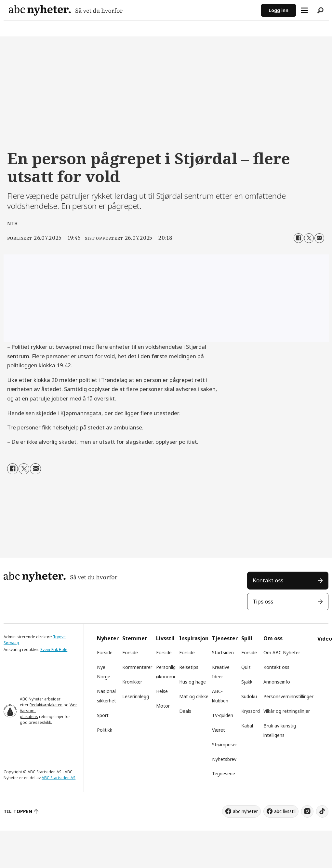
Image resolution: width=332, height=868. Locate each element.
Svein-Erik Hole (54, 650)
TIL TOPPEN (18, 811)
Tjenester (225, 638)
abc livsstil (285, 811)
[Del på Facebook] (299, 238)
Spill (247, 638)
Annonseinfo (277, 682)
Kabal (247, 726)
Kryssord (251, 711)
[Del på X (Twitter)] (309, 238)
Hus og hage (193, 682)
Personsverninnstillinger (288, 696)
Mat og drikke (194, 696)
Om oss (273, 638)
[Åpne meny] (304, 10)
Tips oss (263, 601)
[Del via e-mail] (319, 238)
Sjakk (247, 682)
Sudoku (249, 696)
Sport (103, 715)
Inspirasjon (194, 638)
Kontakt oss (268, 580)
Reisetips (189, 667)
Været (219, 730)
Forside (105, 652)
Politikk (105, 730)
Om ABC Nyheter (282, 652)
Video (325, 639)
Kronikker (132, 682)
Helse (162, 691)
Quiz (246, 667)
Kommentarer (137, 667)
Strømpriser (225, 745)
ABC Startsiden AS (59, 778)
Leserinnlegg (136, 696)
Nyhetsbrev (224, 759)
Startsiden (223, 652)
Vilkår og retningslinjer (287, 711)
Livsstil (165, 638)
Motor (163, 706)
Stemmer (135, 638)
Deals (185, 711)
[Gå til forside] (66, 10)
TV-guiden (223, 715)
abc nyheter (245, 811)
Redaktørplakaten (46, 705)
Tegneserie (224, 773)
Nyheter (108, 638)
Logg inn (279, 10)
